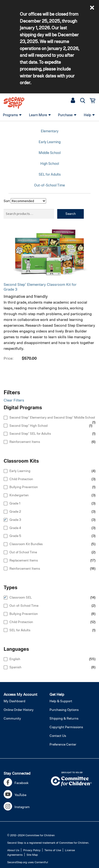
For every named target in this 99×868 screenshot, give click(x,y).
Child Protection (21, 479)
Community (12, 718)
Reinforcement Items (25, 442)
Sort (7, 201)
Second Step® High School (28, 425)
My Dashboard (14, 701)
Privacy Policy (32, 850)
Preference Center (63, 744)
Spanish (15, 667)
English (15, 659)
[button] (92, 8)
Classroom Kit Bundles (26, 544)
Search (71, 214)
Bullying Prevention (24, 487)
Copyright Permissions (66, 727)
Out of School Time (23, 552)
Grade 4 (15, 528)
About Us (13, 850)
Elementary (50, 131)
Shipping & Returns (64, 718)
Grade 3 (15, 520)
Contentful (41, 862)
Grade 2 (15, 511)
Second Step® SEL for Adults (30, 433)
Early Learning (50, 142)
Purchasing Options (64, 710)
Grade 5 (15, 536)
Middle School (50, 153)
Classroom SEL (21, 597)
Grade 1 (15, 503)
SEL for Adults (50, 174)
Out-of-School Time (49, 185)
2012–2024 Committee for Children (32, 835)
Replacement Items (24, 560)
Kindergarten (19, 495)
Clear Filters (14, 400)
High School (50, 163)
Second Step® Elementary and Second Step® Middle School (52, 417)
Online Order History (19, 710)
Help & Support (61, 701)
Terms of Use (53, 850)
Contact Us (58, 736)
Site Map (32, 855)
